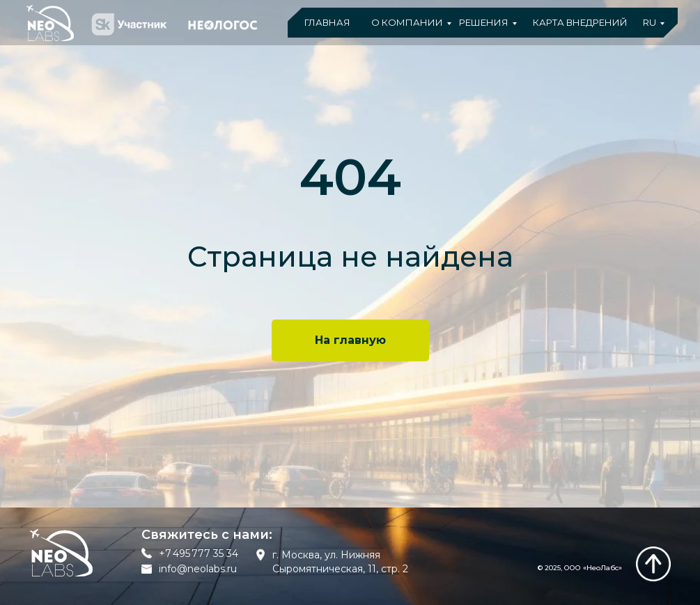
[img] (653, 564)
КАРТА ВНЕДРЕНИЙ (580, 22)
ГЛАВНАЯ (327, 22)
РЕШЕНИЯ (484, 22)
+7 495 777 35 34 (199, 553)
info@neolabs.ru (198, 569)
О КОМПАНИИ (407, 22)
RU (650, 22)
